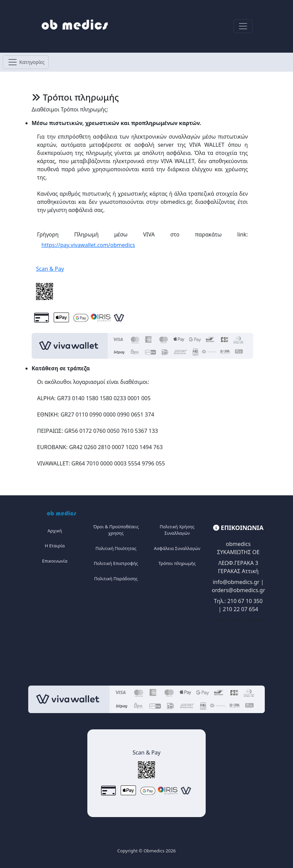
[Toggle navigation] (243, 26)
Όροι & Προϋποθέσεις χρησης (116, 530)
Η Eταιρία (55, 546)
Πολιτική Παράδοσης (116, 579)
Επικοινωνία (55, 561)
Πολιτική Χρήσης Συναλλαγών (177, 530)
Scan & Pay (50, 269)
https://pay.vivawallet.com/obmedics (88, 245)
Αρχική (55, 531)
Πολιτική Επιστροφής (116, 563)
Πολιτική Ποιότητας (116, 548)
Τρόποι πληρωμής (177, 563)
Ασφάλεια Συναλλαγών (177, 548)
